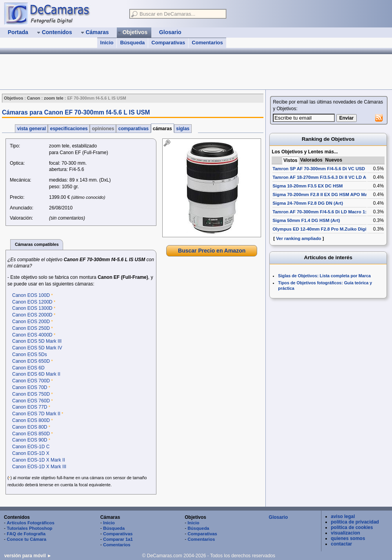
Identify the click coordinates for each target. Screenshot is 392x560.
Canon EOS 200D (31, 322)
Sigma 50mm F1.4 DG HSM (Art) (306, 220)
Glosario (279, 517)
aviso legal (343, 516)
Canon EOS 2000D (32, 315)
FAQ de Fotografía (26, 534)
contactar (341, 544)
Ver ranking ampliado (299, 238)
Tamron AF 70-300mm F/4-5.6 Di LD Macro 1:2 (321, 212)
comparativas (133, 129)
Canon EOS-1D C (31, 447)
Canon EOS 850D (31, 434)
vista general (31, 129)
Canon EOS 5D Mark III (37, 341)
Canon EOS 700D (31, 381)
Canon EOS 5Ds (30, 355)
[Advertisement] (212, 313)
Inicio (107, 43)
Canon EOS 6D (28, 368)
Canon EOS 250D (31, 328)
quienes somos (348, 538)
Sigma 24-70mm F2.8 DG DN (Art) (308, 203)
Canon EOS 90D (30, 440)
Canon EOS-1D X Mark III (39, 467)
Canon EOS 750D (31, 394)
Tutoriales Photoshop (29, 528)
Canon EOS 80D (30, 427)
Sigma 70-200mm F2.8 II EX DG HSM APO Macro (323, 195)
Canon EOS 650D (31, 361)
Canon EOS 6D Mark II (36, 374)
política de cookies (352, 527)
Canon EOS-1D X (31, 453)
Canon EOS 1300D (32, 308)
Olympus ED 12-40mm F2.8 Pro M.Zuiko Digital (322, 229)
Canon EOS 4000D (32, 335)
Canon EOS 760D (31, 401)
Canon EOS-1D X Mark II (39, 460)
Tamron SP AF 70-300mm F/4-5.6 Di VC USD (319, 169)
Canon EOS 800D (31, 420)
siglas (183, 129)
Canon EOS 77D (30, 407)
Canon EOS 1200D (32, 302)
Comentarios (207, 43)
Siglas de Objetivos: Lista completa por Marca (324, 276)
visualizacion (346, 533)
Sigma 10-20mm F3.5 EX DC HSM (308, 186)
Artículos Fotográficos (31, 523)
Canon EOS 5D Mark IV (37, 348)
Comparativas (168, 43)
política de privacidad (355, 522)
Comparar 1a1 (118, 539)
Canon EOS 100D (31, 295)
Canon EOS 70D (30, 387)
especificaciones (69, 129)
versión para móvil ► (28, 556)
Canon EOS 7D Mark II (36, 414)
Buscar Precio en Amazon (212, 251)
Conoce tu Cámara (26, 539)
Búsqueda (132, 43)
